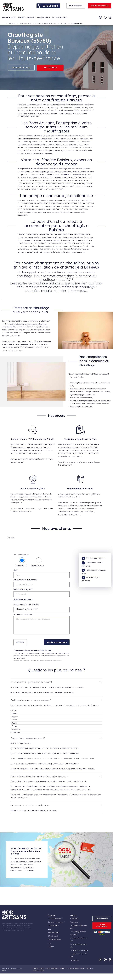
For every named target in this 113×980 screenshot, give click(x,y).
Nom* (16, 570)
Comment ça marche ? (27, 18)
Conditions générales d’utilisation (55, 968)
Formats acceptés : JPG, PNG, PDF (26, 605)
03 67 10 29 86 (50, 68)
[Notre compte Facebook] (105, 17)
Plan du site (90, 968)
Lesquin (37, 177)
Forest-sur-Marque (26, 177)
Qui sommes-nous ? (9, 18)
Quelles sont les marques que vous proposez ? (31, 700)
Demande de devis (21, 68)
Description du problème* (23, 614)
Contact (51, 946)
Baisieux (65, 108)
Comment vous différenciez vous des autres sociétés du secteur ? (39, 776)
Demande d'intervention (100, 6)
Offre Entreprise (54, 936)
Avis (49, 943)
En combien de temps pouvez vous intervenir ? (31, 682)
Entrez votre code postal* (23, 589)
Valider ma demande (57, 642)
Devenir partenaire (54, 939)
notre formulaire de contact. (12, 350)
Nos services (75, 960)
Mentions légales (38, 968)
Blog (49, 929)
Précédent (20, 642)
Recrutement (75, 922)
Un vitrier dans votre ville (79, 950)
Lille (88, 175)
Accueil (9, 23)
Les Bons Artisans (10, 968)
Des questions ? (44, 18)
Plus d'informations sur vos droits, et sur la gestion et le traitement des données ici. (38, 661)
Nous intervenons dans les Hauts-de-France (30, 805)
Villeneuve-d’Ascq (79, 175)
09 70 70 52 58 (50, 6)
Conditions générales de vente (76, 968)
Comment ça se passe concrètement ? (28, 738)
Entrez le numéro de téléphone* (25, 580)
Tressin (46, 177)
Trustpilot (11, 538)
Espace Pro (74, 918)
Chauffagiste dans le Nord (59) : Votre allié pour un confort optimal (39, 23)
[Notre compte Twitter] (110, 17)
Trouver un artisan (60, 18)
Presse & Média (53, 932)
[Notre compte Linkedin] (100, 17)
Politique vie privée (39, 971)
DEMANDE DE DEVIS (76, 6)
